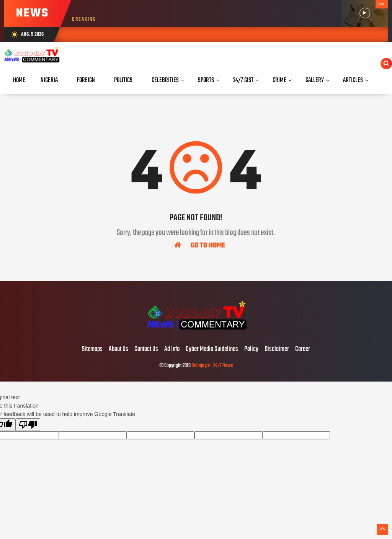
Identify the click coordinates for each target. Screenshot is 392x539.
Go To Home (200, 245)
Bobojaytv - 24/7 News (212, 366)
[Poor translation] (28, 425)
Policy (251, 349)
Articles (353, 80)
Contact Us (146, 349)
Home (19, 80)
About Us (118, 349)
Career (303, 349)
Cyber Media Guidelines (212, 349)
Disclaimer (277, 349)
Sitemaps (92, 349)
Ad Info (172, 349)
